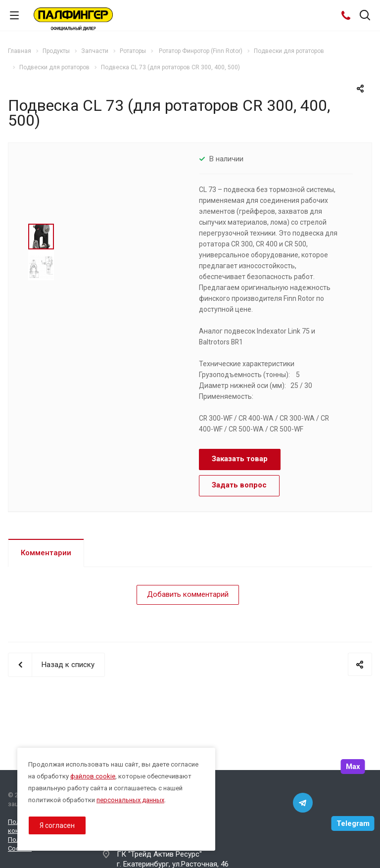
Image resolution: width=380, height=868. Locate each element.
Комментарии (46, 553)
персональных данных (130, 800)
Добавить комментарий (188, 594)
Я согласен (57, 825)
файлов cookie (93, 776)
